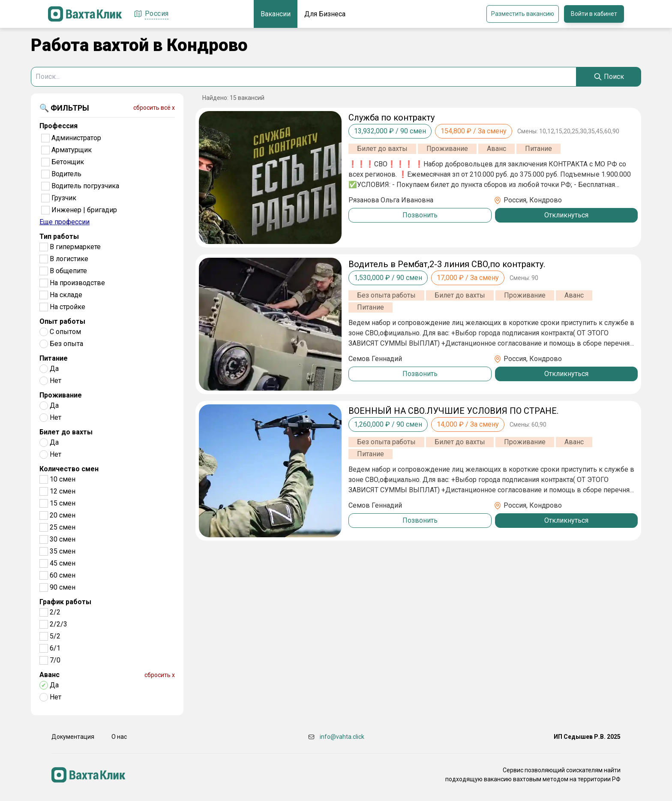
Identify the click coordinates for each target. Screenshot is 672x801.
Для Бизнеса (325, 14)
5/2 (55, 636)
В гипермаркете (75, 247)
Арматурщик (72, 150)
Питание (54, 358)
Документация (73, 737)
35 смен (63, 551)
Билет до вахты (66, 432)
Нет (55, 381)
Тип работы (59, 236)
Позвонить (420, 215)
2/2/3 (58, 624)
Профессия (58, 126)
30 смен (63, 539)
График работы (65, 602)
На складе (66, 295)
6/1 (55, 648)
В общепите (68, 271)
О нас (119, 737)
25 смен (63, 527)
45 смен (63, 563)
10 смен (63, 479)
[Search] (609, 77)
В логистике (69, 259)
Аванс (49, 675)
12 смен (63, 491)
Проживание (61, 395)
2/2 (55, 612)
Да (54, 369)
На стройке (67, 307)
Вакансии (276, 14)
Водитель (66, 174)
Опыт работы (62, 321)
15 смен (63, 503)
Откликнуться (566, 215)
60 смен (63, 575)
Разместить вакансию (523, 14)
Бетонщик (68, 162)
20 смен (63, 515)
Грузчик (64, 198)
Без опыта (66, 344)
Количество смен (69, 469)
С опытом (65, 332)
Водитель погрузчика (85, 186)
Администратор (76, 138)
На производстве (77, 283)
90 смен (63, 587)
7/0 (55, 660)
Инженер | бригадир (84, 210)
